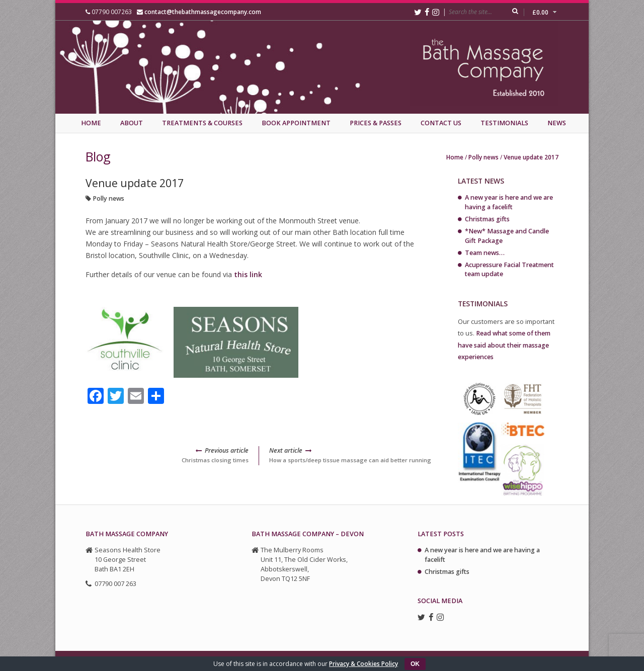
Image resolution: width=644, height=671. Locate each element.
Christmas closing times (167, 455)
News (557, 123)
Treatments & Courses (202, 123)
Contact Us (441, 123)
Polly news (484, 157)
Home (91, 123)
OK (415, 664)
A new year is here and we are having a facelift (509, 202)
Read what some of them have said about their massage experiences (504, 345)
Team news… (485, 253)
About (132, 123)
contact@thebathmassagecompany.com (203, 12)
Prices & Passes (376, 123)
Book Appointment (296, 123)
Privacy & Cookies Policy (364, 664)
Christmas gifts (487, 219)
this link (248, 274)
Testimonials (504, 123)
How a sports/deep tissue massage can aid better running (351, 455)
